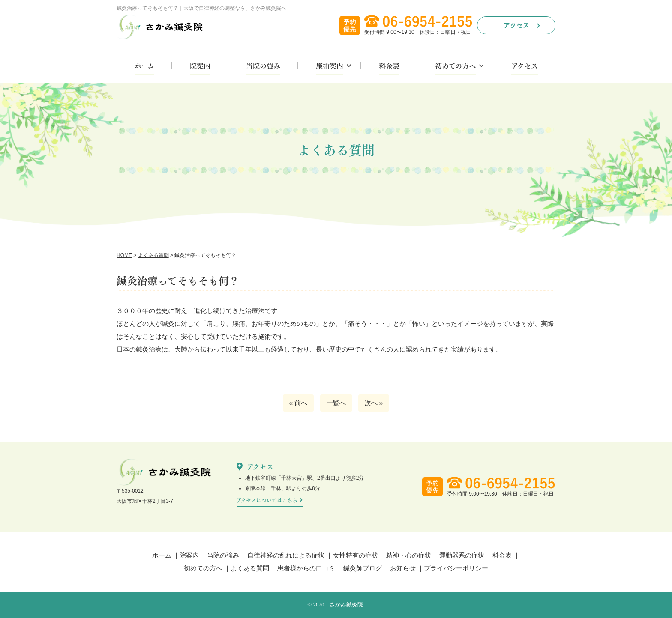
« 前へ (298, 403)
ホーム (144, 66)
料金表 (389, 66)
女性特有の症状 (355, 555)
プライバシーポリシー (456, 568)
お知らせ (403, 568)
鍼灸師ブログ (363, 568)
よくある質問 (250, 568)
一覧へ (336, 403)
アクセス (525, 66)
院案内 (200, 66)
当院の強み (263, 66)
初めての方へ (455, 66)
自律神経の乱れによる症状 (286, 555)
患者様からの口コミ (306, 568)
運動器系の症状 (462, 555)
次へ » (374, 403)
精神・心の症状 (409, 555)
